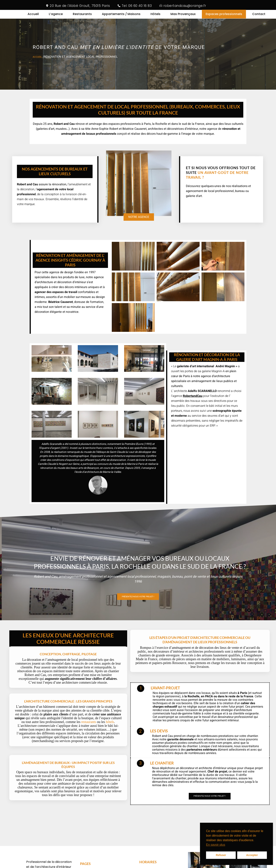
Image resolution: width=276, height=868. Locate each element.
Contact (259, 17)
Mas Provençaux (183, 17)
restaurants (89, 736)
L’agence (56, 17)
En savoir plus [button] (216, 845)
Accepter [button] (252, 855)
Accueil (33, 17)
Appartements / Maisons (121, 17)
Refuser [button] (221, 855)
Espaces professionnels (224, 17)
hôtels (110, 736)
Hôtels (155, 17)
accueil (38, 62)
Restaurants (82, 17)
